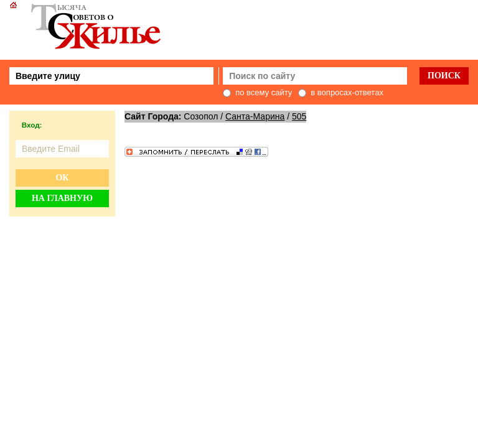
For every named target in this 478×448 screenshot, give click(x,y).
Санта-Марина (255, 116)
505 (299, 116)
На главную (62, 198)
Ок (62, 178)
